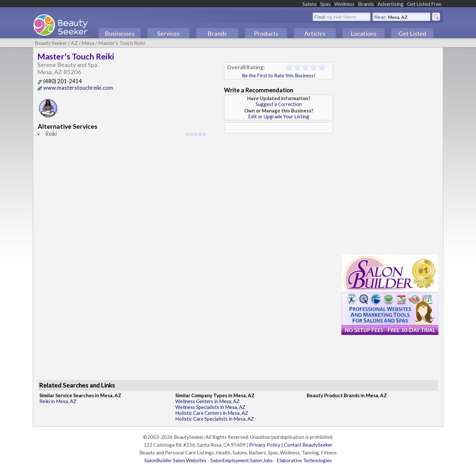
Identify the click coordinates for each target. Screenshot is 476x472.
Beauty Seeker (51, 43)
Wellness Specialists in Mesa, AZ (210, 407)
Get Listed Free (424, 4)
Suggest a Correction (279, 104)
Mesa (88, 43)
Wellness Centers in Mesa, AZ (207, 401)
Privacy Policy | (266, 445)
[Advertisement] (279, 182)
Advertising (390, 4)
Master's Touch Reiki (122, 43)
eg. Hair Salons (342, 16)
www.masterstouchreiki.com (75, 88)
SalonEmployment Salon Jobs (242, 460)
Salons (310, 4)
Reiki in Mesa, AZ (58, 401)
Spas (325, 4)
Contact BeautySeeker (308, 445)
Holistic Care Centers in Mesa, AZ (212, 413)
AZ (74, 43)
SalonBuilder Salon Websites (175, 460)
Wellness (344, 4)
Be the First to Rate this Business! (279, 75)
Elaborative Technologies (304, 460)
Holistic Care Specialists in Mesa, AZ (215, 419)
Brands (366, 4)
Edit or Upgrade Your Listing (279, 116)
